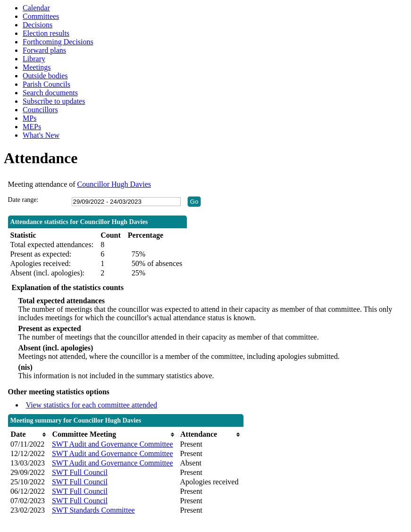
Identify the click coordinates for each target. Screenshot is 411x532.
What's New (41, 135)
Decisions (38, 25)
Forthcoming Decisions (58, 42)
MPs (29, 118)
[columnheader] (29, 435)
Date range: (23, 200)
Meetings (37, 67)
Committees (41, 16)
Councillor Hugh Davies (114, 184)
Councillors (40, 110)
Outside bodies (45, 76)
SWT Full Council (80, 472)
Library (34, 59)
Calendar (36, 8)
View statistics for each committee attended (92, 405)
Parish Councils (46, 84)
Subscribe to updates (54, 101)
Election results (46, 33)
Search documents (50, 93)
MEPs (32, 127)
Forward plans (44, 50)
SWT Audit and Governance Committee (113, 444)
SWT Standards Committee (93, 510)
